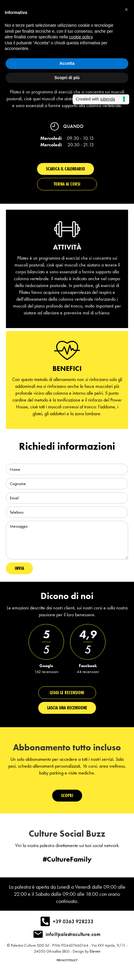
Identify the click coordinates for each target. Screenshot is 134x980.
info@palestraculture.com (73, 934)
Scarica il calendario (66, 169)
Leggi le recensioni (67, 693)
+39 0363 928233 (73, 921)
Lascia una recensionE (67, 708)
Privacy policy (67, 960)
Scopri (67, 795)
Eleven (95, 951)
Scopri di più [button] (67, 78)
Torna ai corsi (67, 184)
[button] (126, 10)
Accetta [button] (67, 63)
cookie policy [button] (81, 37)
